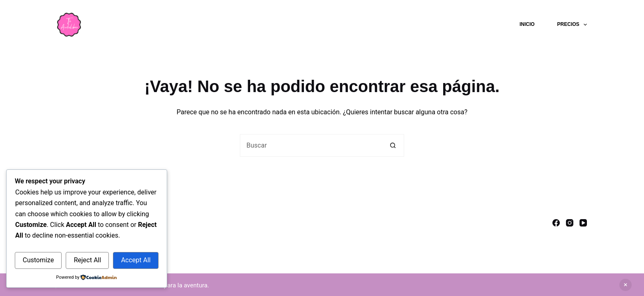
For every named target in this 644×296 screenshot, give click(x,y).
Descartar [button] (626, 285)
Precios (572, 25)
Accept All (136, 260)
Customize (38, 260)
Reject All (87, 260)
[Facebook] (556, 223)
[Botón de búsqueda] (393, 145)
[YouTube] (583, 223)
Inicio (527, 24)
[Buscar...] (311, 145)
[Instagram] (570, 223)
